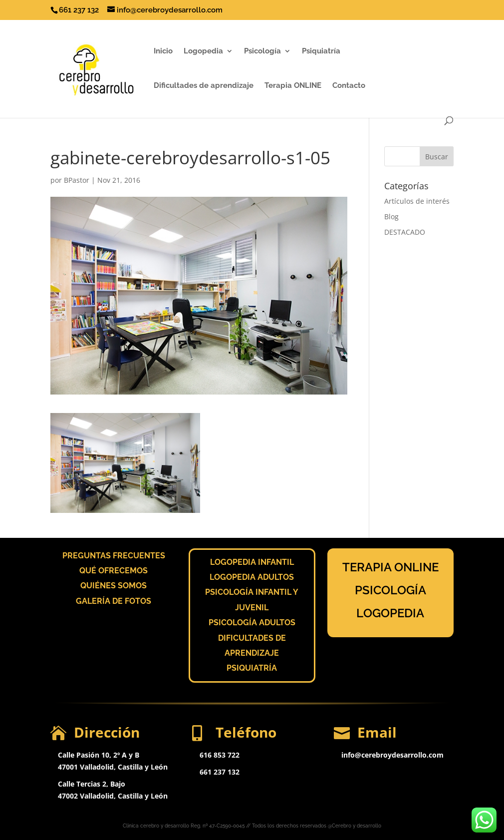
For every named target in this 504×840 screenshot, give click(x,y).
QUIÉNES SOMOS (114, 586)
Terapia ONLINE (293, 86)
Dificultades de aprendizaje (204, 86)
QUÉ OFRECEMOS (114, 571)
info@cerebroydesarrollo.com (392, 755)
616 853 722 (220, 755)
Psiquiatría (321, 51)
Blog (391, 216)
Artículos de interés (417, 201)
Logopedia (203, 51)
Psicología (262, 51)
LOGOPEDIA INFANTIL (252, 562)
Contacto (349, 86)
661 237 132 (220, 772)
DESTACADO (405, 232)
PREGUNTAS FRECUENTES (114, 556)
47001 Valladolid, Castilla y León (113, 767)
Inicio (163, 51)
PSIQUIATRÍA (252, 668)
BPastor (77, 180)
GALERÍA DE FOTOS (114, 601)
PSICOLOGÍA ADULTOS (252, 623)
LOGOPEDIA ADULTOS (252, 577)
